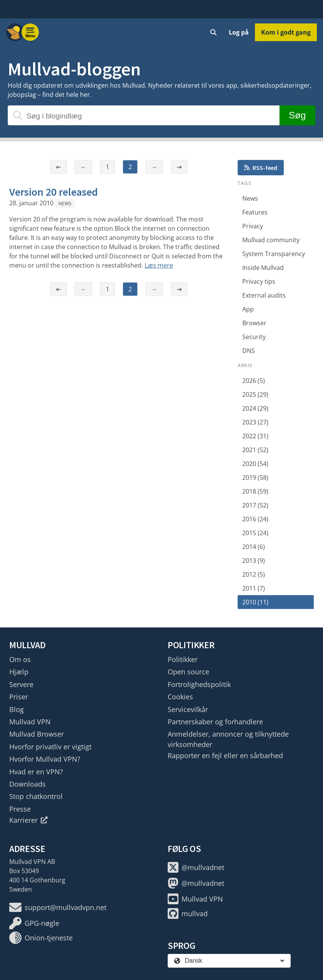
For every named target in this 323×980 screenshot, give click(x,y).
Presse (20, 809)
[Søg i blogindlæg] (144, 115)
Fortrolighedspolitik (199, 684)
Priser (19, 697)
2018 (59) (255, 491)
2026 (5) (254, 381)
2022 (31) (255, 436)
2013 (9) (254, 561)
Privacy (253, 226)
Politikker (183, 659)
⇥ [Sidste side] (179, 167)
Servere (21, 684)
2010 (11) (255, 602)
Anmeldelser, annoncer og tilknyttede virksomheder (228, 739)
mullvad (188, 913)
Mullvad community (271, 240)
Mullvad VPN (30, 722)
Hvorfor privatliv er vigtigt (50, 747)
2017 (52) (255, 505)
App (248, 309)
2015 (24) (255, 533)
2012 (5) (254, 574)
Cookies (180, 697)
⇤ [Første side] (59, 167)
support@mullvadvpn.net (58, 907)
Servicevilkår (188, 709)
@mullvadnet (196, 867)
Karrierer (28, 820)
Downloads (27, 784)
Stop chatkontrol (36, 796)
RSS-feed (261, 168)
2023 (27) (255, 422)
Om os (20, 659)
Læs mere (159, 265)
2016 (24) (255, 519)
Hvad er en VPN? (36, 772)
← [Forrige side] (83, 167)
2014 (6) (254, 547)
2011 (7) (254, 588)
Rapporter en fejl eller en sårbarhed (225, 755)
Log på (239, 32)
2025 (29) (255, 394)
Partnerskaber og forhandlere (215, 722)
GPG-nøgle (34, 923)
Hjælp (19, 672)
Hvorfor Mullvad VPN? (45, 759)
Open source (188, 672)
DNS (249, 351)
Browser (254, 323)
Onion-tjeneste (41, 938)
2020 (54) (255, 464)
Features (255, 212)
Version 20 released (53, 192)
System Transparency (274, 254)
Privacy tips (259, 281)
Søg (297, 115)
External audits (264, 295)
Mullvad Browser (37, 734)
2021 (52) (255, 450)
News (65, 204)
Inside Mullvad (263, 268)
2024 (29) (255, 408)
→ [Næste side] (154, 167)
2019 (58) (255, 478)
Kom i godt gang (286, 32)
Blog (17, 709)
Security (254, 337)
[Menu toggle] (30, 32)
